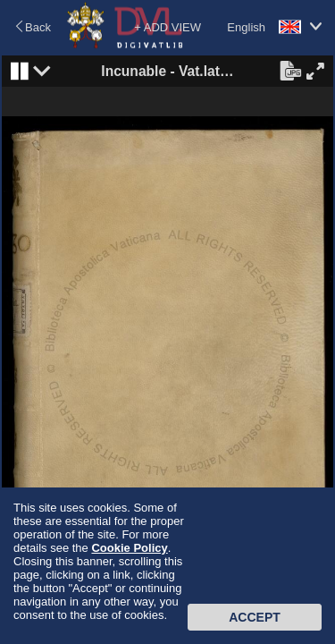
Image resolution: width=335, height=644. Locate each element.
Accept (255, 617)
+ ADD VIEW (167, 27)
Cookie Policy (129, 548)
